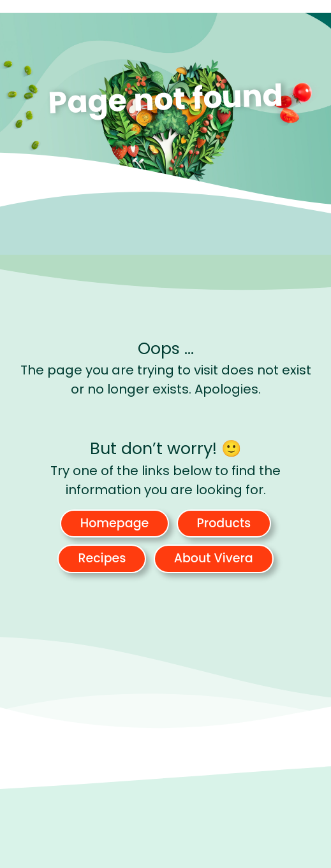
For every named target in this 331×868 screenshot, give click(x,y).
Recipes (102, 558)
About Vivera (214, 558)
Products (224, 523)
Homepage (115, 523)
